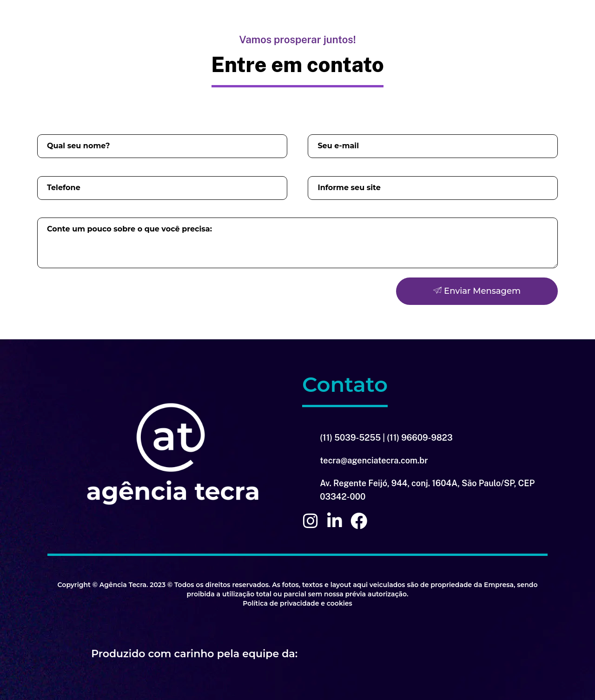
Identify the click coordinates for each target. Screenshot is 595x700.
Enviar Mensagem (477, 291)
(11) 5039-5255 (350, 438)
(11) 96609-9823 (420, 438)
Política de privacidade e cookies (297, 603)
